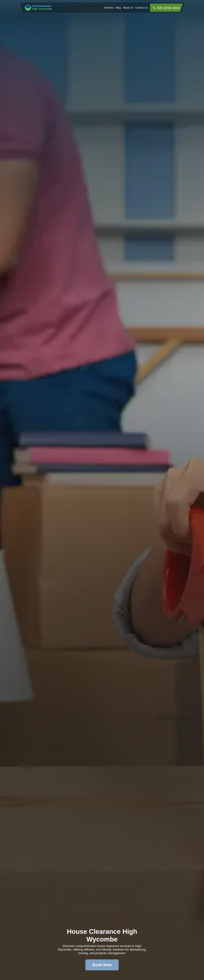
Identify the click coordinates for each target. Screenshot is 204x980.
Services (109, 8)
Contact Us (141, 8)
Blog (118, 8)
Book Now (102, 965)
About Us (128, 8)
